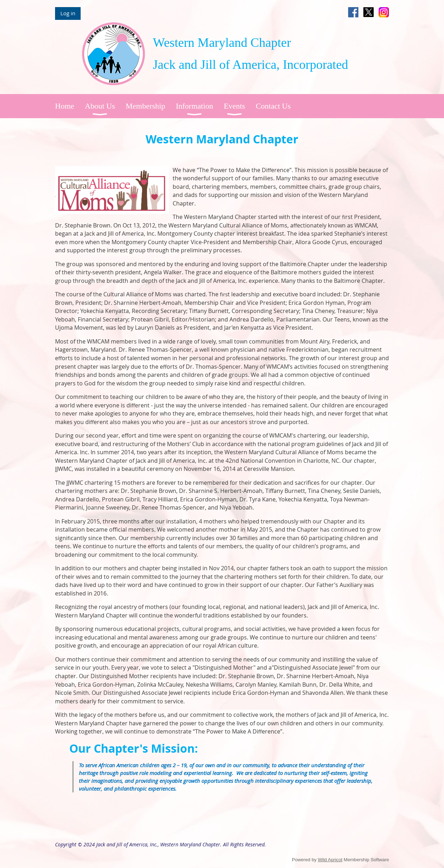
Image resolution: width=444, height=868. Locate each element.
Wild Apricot (330, 860)
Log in (68, 13)
